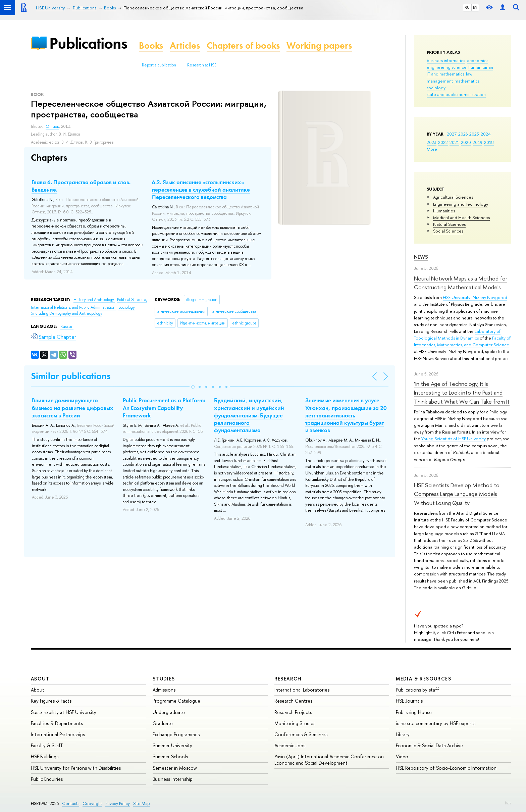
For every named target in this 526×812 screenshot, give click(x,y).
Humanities (444, 211)
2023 (432, 142)
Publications (88, 43)
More (432, 149)
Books (151, 45)
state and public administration (456, 94)
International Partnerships (58, 734)
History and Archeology (94, 300)
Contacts (71, 803)
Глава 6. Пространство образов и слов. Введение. (81, 186)
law (469, 74)
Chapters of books (243, 45)
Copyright (92, 803)
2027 (452, 134)
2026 (463, 134)
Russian (67, 326)
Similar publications (71, 376)
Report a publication (159, 65)
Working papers (319, 45)
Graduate (163, 723)
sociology (436, 88)
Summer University (172, 745)
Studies (164, 679)
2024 (486, 134)
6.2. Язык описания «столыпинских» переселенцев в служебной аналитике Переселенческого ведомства (201, 190)
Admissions (164, 690)
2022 (443, 142)
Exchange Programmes (176, 734)
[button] (193, 387)
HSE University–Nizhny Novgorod (475, 297)
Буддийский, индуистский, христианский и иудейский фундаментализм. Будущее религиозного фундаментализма (249, 415)
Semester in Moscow (175, 768)
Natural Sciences (449, 224)
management (440, 81)
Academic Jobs (290, 745)
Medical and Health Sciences (461, 217)
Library (403, 734)
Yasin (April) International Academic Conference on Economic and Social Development (329, 759)
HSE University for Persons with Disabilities (76, 768)
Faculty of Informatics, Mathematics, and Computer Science (462, 341)
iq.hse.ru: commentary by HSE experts (436, 723)
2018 (489, 142)
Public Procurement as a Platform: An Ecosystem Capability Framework (164, 408)
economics (477, 60)
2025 (474, 134)
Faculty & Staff (47, 745)
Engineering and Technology (461, 204)
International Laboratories (302, 690)
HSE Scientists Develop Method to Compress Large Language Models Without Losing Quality (457, 494)
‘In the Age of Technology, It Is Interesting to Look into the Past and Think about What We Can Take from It (462, 393)
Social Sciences (448, 231)
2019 (478, 142)
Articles (185, 45)
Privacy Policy (118, 803)
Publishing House (414, 712)
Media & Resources (424, 679)
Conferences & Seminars (301, 734)
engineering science (447, 67)
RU (467, 7)
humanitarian (481, 67)
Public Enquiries (47, 779)
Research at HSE (202, 65)
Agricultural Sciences (453, 197)
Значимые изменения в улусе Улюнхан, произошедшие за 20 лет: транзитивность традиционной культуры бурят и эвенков (346, 415)
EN (475, 7)
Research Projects (293, 712)
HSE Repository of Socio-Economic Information (446, 768)
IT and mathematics (445, 74)
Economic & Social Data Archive (429, 745)
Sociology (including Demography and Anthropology (83, 311)
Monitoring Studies (295, 723)
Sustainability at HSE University (64, 712)
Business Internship (173, 779)
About (40, 679)
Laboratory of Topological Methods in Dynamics (457, 335)
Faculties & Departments (57, 723)
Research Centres (293, 701)
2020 (466, 142)
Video (402, 756)
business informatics (446, 60)
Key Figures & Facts (51, 701)
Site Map (142, 803)
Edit (508, 802)
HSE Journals (409, 701)
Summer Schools (170, 756)
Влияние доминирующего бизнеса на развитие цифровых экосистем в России (73, 408)
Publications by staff (417, 690)
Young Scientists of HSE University (454, 439)
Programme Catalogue (176, 701)
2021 (454, 142)
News (421, 257)
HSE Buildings (45, 756)
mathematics (467, 81)
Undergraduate (169, 712)
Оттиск (52, 126)
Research (288, 679)
